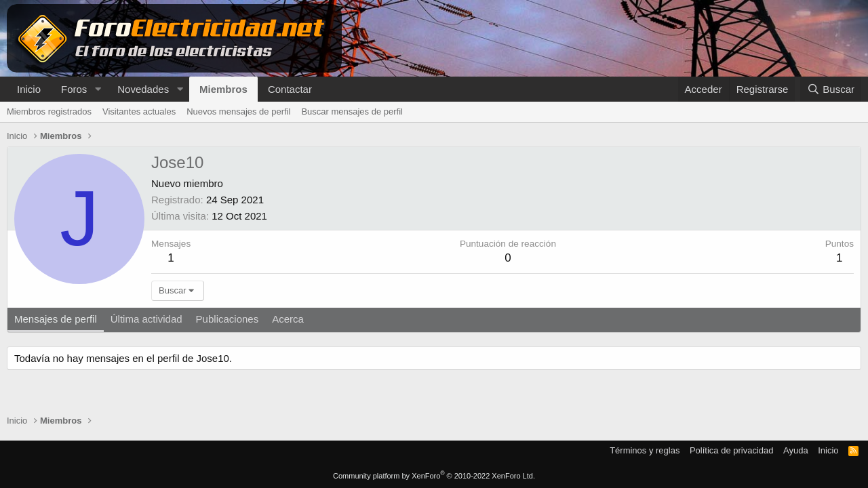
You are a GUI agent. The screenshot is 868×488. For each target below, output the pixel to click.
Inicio (29, 89)
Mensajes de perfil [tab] (56, 319)
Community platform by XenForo (434, 476)
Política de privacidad (732, 450)
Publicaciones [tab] (228, 319)
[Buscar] (831, 89)
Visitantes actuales (139, 111)
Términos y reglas (645, 450)
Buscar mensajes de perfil (352, 111)
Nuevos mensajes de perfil (238, 111)
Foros (74, 89)
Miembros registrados (49, 111)
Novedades (143, 89)
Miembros (223, 89)
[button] (98, 89)
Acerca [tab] (288, 319)
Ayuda (796, 450)
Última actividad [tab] (146, 319)
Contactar (290, 89)
